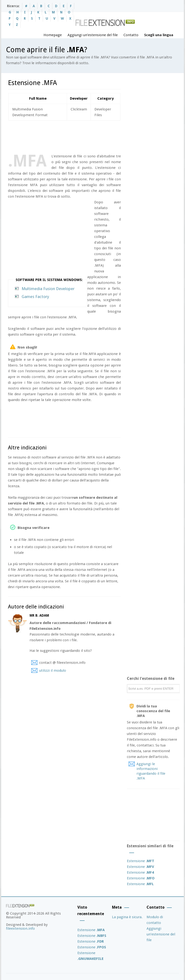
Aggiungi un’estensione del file (93, 35)
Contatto (131, 35)
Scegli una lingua (159, 35)
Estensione (141, 861)
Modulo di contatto (155, 920)
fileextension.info (20, 928)
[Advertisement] (95, 136)
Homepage (53, 35)
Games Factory (35, 297)
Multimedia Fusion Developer (48, 289)
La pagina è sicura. (127, 917)
